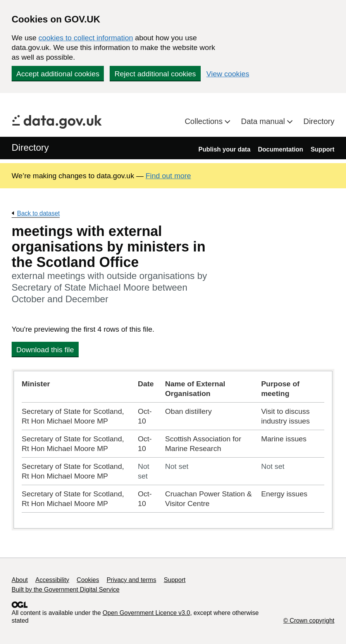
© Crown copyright (309, 621)
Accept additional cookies (58, 74)
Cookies (88, 580)
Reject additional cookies (155, 74)
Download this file (45, 350)
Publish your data (224, 149)
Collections (205, 121)
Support (323, 149)
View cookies (228, 74)
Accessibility (52, 580)
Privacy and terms (131, 580)
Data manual (264, 121)
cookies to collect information (86, 38)
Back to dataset (38, 213)
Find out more (168, 176)
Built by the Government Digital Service (65, 590)
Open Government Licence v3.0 (146, 613)
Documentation (281, 149)
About (20, 580)
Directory (319, 121)
